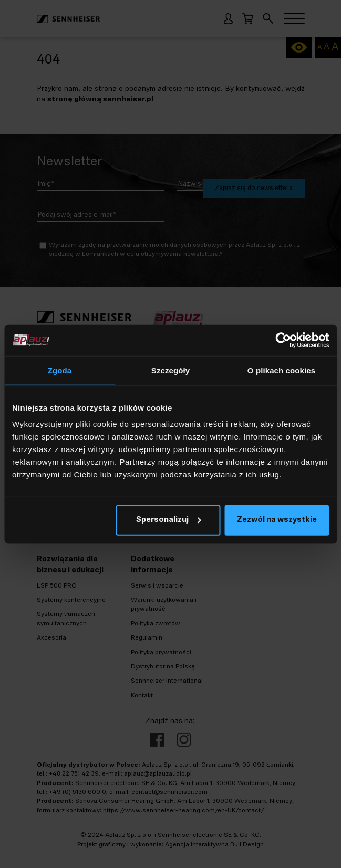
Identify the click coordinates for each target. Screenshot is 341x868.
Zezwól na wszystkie (277, 520)
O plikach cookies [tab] (281, 370)
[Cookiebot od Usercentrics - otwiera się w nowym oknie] (283, 340)
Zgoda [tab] (60, 370)
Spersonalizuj (169, 520)
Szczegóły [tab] (170, 370)
